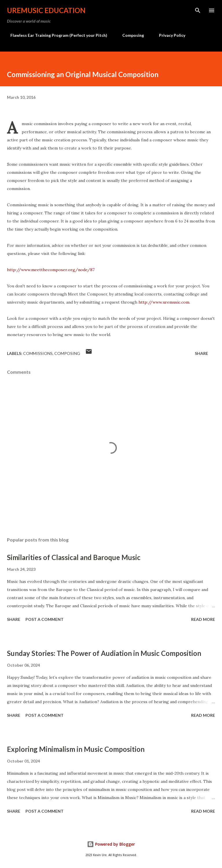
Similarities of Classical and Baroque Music (74, 557)
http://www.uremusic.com (164, 302)
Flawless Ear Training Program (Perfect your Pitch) (55, 35)
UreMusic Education (46, 10)
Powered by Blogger (111, 844)
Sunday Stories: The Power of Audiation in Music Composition (104, 653)
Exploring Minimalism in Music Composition (76, 749)
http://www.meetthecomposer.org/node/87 (51, 270)
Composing (130, 35)
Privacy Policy (169, 35)
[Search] (198, 10)
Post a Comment (45, 619)
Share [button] (201, 353)
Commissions (38, 353)
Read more (203, 619)
